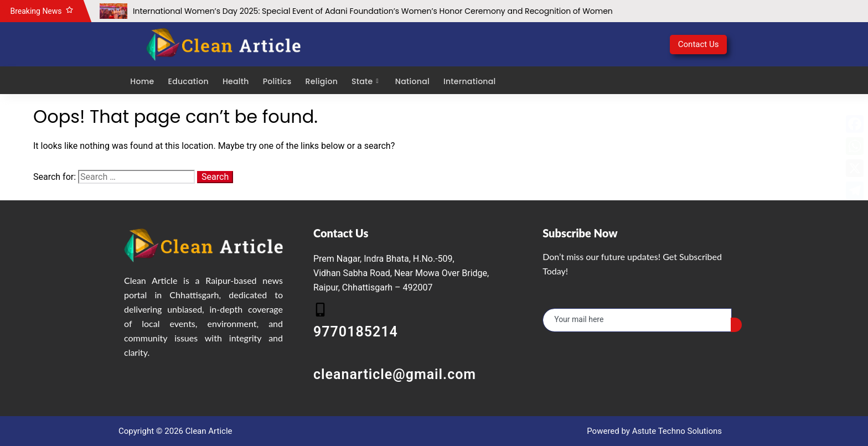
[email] (637, 320)
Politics (276, 81)
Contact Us (699, 44)
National (412, 81)
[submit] (736, 325)
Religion (321, 81)
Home (141, 81)
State (366, 81)
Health (235, 81)
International (469, 81)
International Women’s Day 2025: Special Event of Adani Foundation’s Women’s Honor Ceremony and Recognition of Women (373, 11)
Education (187, 81)
